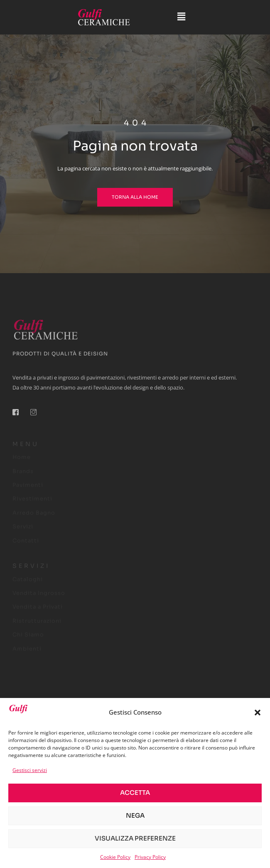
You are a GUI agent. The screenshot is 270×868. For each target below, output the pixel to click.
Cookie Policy (115, 857)
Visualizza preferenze (135, 838)
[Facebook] (19, 415)
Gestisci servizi (30, 770)
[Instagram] (37, 415)
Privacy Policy (150, 857)
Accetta (135, 793)
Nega (135, 815)
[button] (258, 713)
